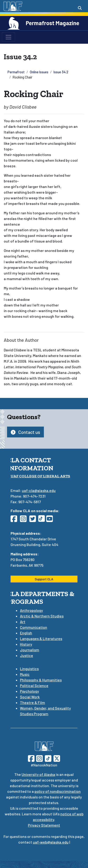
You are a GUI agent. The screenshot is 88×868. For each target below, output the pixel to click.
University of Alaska (38, 774)
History (26, 644)
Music (25, 674)
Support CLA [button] (44, 579)
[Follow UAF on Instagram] (39, 758)
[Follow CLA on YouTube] (51, 520)
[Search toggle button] (80, 8)
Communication (34, 627)
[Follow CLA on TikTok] (42, 520)
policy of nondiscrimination (58, 791)
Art (23, 622)
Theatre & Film (33, 702)
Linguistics (29, 669)
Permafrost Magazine (53, 23)
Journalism (30, 650)
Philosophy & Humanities (41, 680)
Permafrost (16, 72)
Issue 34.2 (61, 72)
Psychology (29, 691)
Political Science (34, 685)
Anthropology (31, 610)
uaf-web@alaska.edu (51, 842)
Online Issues (39, 72)
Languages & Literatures (41, 638)
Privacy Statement (44, 825)
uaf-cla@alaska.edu (39, 490)
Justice (27, 655)
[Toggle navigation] (8, 37)
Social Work (30, 697)
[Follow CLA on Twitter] (34, 520)
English (26, 633)
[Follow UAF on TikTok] (48, 758)
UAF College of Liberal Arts (40, 476)
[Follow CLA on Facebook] (15, 520)
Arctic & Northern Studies (42, 616)
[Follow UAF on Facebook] (31, 758)
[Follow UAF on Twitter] (57, 758)
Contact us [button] (25, 432)
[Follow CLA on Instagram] (25, 520)
